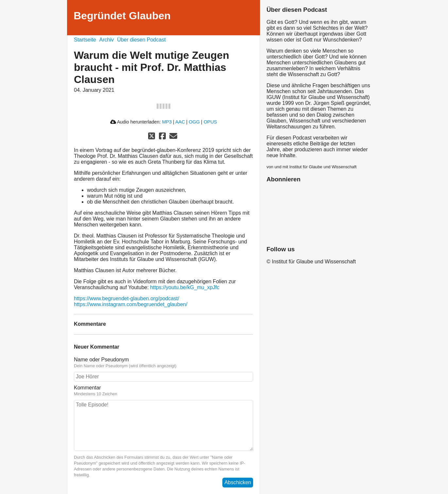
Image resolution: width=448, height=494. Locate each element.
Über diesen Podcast (141, 40)
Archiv (107, 40)
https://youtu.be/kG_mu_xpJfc (185, 287)
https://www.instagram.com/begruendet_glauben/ (131, 304)
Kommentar (87, 388)
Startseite (85, 40)
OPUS (210, 122)
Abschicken (238, 482)
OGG (194, 122)
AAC (180, 122)
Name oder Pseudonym (101, 360)
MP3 (167, 122)
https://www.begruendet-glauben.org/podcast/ (127, 298)
